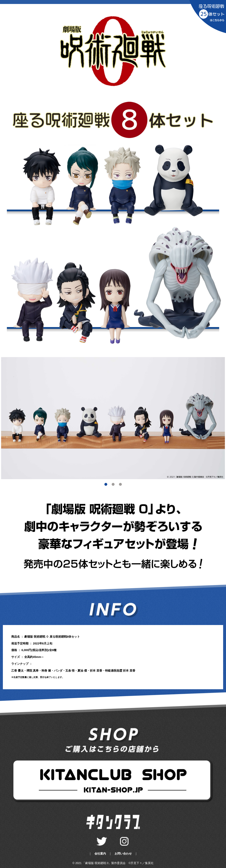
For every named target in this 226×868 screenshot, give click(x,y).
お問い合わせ (123, 854)
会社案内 (100, 854)
